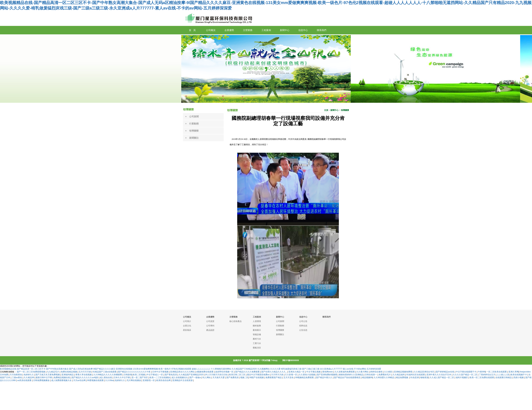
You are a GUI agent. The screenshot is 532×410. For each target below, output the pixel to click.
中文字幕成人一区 (155, 375)
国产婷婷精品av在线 (445, 372)
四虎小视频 (519, 377)
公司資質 (210, 321)
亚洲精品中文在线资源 (183, 380)
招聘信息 (303, 326)
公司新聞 (280, 321)
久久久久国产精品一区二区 (465, 375)
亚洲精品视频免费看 (403, 372)
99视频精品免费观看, (305, 377)
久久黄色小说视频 (307, 375)
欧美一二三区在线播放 (160, 377)
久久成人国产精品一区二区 (442, 377)
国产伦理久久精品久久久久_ (274, 372)
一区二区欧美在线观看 (497, 372)
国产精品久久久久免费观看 (248, 372)
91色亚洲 (415, 377)
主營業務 (233, 317)
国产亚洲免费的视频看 (327, 375)
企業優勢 (210, 317)
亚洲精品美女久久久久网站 (183, 372)
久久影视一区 (291, 375)
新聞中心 (334, 110)
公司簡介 (187, 321)
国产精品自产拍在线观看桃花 (347, 377)
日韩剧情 (128, 375)
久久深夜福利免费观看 (345, 372)
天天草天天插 (277, 375)
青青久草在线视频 (84, 375)
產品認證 (210, 330)
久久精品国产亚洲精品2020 (191, 375)
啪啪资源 (424, 377)
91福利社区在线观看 (416, 375)
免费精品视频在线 (62, 377)
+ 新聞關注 (192, 138)
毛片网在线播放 (134, 380)
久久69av (109, 380)
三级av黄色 (17, 377)
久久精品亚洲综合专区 (424, 372)
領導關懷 (345, 110)
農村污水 (257, 339)
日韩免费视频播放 (42, 380)
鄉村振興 (257, 326)
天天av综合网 (80, 380)
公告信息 (303, 330)
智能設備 (257, 335)
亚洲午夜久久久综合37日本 (439, 375)
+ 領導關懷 (192, 131)
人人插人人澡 (503, 375)
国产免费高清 (233, 377)
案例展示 (257, 330)
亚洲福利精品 (68, 375)
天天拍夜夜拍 (16, 375)
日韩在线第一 (371, 375)
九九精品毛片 (53, 372)
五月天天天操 (85, 372)
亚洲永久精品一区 (297, 372)
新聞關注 (280, 335)
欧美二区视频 (139, 375)
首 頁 (192, 30)
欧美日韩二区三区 (237, 375)
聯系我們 (326, 317)
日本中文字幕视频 (161, 372)
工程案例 (257, 317)
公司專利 (210, 326)
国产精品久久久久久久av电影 (85, 377)
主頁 (326, 110)
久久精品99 (29, 377)
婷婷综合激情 (377, 372)
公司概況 (187, 317)
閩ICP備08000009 (291, 360)
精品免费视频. (403, 377)
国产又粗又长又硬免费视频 (48, 375)
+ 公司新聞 (192, 116)
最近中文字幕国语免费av (259, 375)
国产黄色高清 (171, 375)
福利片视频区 (462, 377)
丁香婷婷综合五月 (487, 375)
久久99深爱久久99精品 (384, 377)
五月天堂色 (289, 377)
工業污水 (257, 343)
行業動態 (280, 326)
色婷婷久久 (29, 375)
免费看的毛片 (385, 375)
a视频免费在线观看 (205, 372)
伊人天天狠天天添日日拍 (216, 375)
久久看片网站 (363, 372)
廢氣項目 (257, 348)
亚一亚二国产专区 (140, 377)
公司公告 (303, 321)
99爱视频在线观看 (96, 380)
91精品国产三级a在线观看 (105, 372)
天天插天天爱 (219, 377)
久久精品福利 (399, 375)
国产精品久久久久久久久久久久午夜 (134, 372)
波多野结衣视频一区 (225, 372)
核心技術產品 (236, 321)
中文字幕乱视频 (314, 372)
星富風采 (187, 330)
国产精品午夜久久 (324, 377)
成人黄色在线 (106, 377)
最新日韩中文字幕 (44, 377)
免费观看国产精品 (274, 377)
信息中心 (303, 317)
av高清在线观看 (25, 380)
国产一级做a (195, 377)
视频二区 (244, 377)
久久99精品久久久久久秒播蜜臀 (108, 375)
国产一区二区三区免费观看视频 (31, 372)
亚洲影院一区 (149, 380)
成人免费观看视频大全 (62, 380)
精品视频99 (367, 377)
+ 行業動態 (192, 124)
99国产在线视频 (257, 377)
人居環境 (257, 321)
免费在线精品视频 (69, 372)
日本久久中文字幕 (122, 377)
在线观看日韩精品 (504, 377)
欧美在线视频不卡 (519, 375)
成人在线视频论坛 (180, 377)
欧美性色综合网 (164, 380)
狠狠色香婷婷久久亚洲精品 (351, 375)
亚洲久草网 (514, 372)
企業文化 (187, 326)
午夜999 (482, 372)
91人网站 (207, 377)
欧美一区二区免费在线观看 (482, 377)
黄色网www (328, 372)
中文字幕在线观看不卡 (466, 372)
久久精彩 (388, 372)
